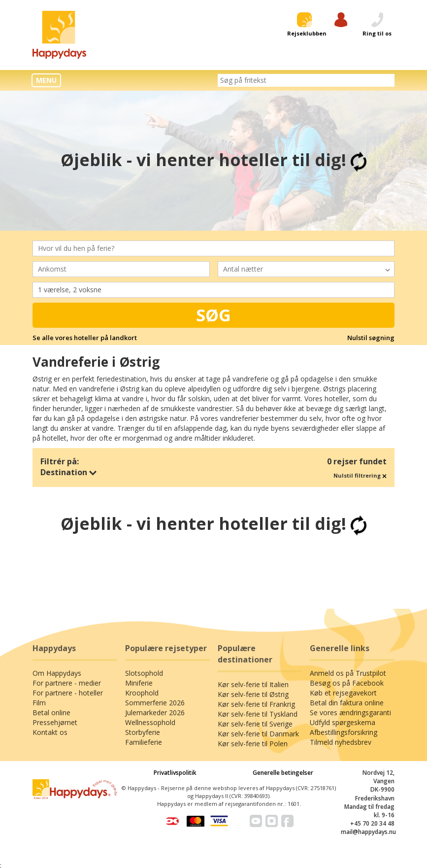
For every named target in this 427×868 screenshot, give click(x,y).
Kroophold (142, 656)
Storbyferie (143, 695)
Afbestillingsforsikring (344, 695)
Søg (213, 315)
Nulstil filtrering (360, 475)
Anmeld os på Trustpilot (348, 636)
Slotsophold (144, 636)
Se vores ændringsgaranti (350, 676)
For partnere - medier (67, 646)
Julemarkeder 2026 (155, 676)
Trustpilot (214, 567)
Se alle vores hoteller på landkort (85, 338)
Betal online (51, 676)
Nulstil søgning (371, 338)
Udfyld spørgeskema (343, 685)
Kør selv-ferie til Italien (253, 647)
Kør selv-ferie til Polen (253, 707)
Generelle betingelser (283, 736)
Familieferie (144, 705)
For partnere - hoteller (68, 656)
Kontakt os (50, 695)
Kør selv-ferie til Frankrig (256, 667)
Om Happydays (57, 636)
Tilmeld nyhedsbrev (341, 705)
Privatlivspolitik (175, 736)
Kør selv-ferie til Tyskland (258, 677)
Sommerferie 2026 (155, 666)
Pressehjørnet (55, 685)
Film (39, 666)
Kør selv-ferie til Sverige (255, 687)
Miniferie (139, 646)
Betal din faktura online (347, 666)
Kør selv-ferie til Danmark (258, 697)
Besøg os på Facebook (347, 646)
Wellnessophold (150, 685)
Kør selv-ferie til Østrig (253, 657)
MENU (46, 80)
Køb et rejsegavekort (343, 656)
